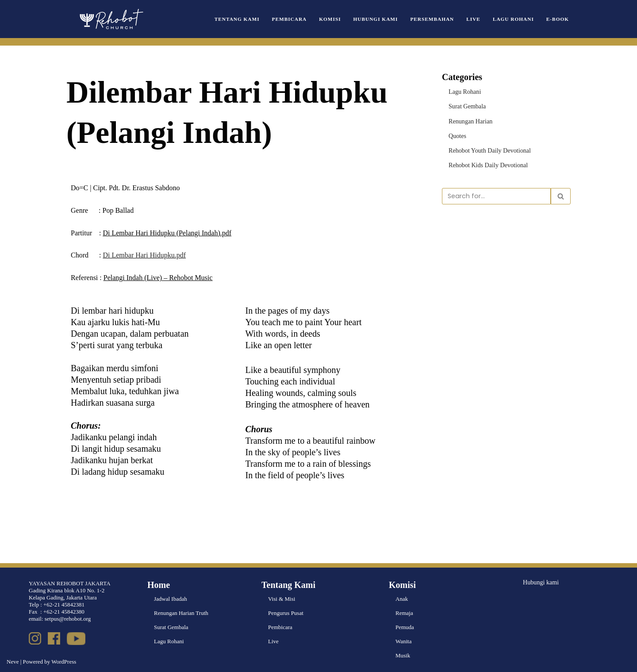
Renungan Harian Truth (181, 613)
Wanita (404, 641)
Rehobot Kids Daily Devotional (485, 162)
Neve (13, 662)
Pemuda (405, 627)
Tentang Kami (255, 19)
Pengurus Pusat (286, 613)
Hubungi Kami (386, 19)
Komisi (342, 19)
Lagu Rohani (516, 19)
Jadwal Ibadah (171, 599)
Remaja (404, 613)
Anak (402, 599)
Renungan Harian (469, 119)
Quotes (457, 133)
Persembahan (439, 19)
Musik (403, 655)
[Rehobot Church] (111, 19)
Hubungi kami (539, 582)
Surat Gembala (466, 105)
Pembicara (304, 19)
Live (478, 19)
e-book (558, 19)
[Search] (496, 193)
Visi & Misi (282, 599)
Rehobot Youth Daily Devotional (486, 148)
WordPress (64, 662)
